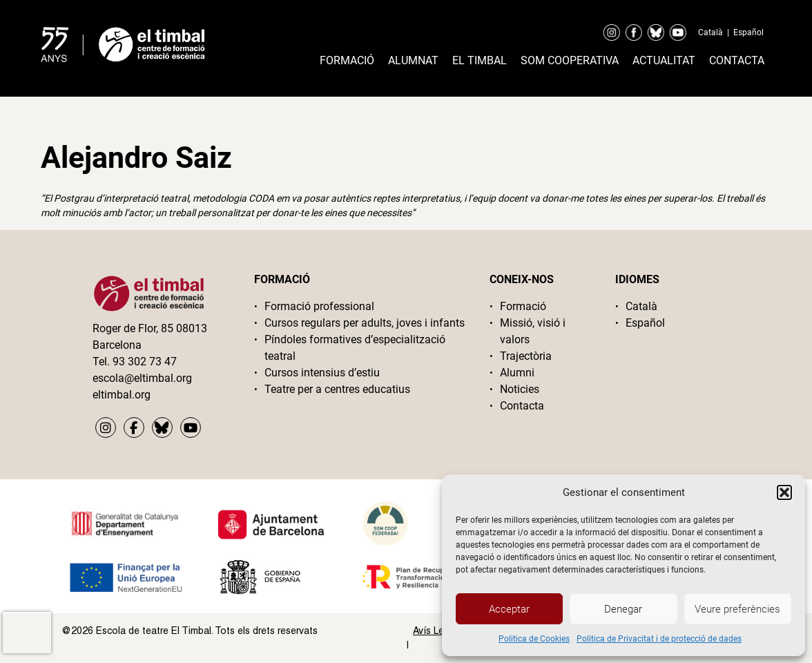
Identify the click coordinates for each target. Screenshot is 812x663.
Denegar (623, 609)
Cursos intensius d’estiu (322, 373)
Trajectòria (526, 356)
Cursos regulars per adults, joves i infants (365, 323)
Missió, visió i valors (533, 331)
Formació (347, 60)
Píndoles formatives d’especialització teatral (355, 348)
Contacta (737, 60)
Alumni (517, 373)
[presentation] (27, 633)
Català (710, 32)
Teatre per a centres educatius (337, 389)
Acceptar (509, 609)
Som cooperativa (570, 60)
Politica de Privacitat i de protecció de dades (659, 639)
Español (748, 32)
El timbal (480, 60)
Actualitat (664, 60)
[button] (784, 492)
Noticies (520, 389)
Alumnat (413, 60)
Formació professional (319, 306)
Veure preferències (737, 609)
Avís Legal (435, 631)
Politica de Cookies (534, 639)
